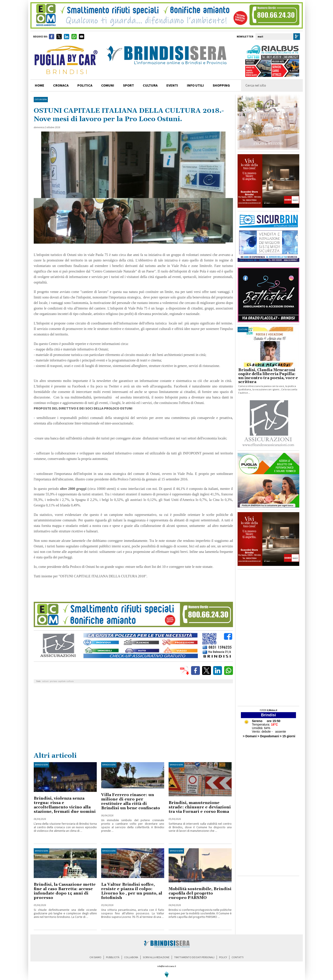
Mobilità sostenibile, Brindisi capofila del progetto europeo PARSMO (200, 893)
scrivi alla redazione (156, 957)
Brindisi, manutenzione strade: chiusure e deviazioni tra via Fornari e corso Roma (200, 807)
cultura (150, 85)
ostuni (46, 681)
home (40, 85)
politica (85, 85)
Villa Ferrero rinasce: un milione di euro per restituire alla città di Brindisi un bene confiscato (131, 801)
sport (128, 85)
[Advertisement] (133, 719)
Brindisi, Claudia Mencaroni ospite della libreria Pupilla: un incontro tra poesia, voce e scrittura (268, 376)
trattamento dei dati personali (194, 957)
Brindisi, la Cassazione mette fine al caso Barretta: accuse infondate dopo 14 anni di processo (65, 891)
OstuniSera (41, 100)
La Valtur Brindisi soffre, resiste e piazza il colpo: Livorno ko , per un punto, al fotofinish (132, 891)
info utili (195, 85)
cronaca (61, 85)
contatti (238, 957)
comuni (108, 85)
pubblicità (113, 957)
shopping (221, 85)
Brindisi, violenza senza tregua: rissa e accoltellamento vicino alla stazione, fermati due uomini (65, 805)
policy (223, 957)
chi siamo (95, 957)
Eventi (172, 85)
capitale (62, 681)
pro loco (53, 681)
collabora (131, 957)
